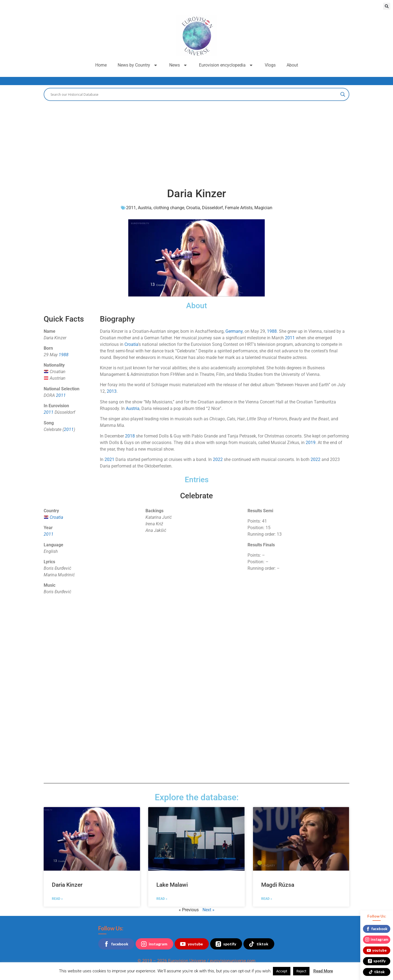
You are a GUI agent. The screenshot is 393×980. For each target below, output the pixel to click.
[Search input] (194, 94)
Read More (323, 971)
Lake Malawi (172, 885)
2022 (218, 459)
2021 (109, 459)
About (292, 65)
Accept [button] (282, 971)
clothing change (169, 208)
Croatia (193, 208)
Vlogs (270, 65)
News (179, 65)
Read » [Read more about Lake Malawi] (162, 899)
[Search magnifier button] (343, 94)
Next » (209, 910)
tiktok (259, 944)
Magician (263, 208)
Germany (234, 331)
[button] (387, 6)
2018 (130, 436)
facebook (116, 944)
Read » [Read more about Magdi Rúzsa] (267, 899)
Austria (145, 208)
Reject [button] (301, 971)
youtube (191, 944)
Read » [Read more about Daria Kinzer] (57, 899)
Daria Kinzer (67, 885)
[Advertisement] (196, 142)
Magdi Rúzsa (278, 885)
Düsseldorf (212, 208)
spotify (226, 944)
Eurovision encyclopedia (226, 65)
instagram (154, 944)
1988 (64, 355)
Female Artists (239, 208)
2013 (112, 391)
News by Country (138, 65)
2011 (131, 208)
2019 (311, 443)
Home (101, 65)
